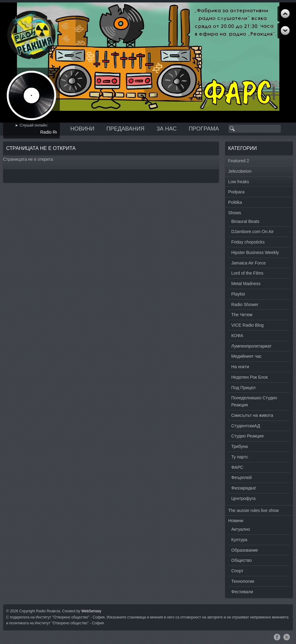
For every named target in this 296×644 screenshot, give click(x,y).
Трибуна (240, 446)
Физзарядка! (244, 488)
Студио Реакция (247, 436)
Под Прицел (243, 388)
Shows (235, 213)
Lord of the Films (247, 273)
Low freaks (239, 182)
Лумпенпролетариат (251, 346)
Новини (82, 129)
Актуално (241, 529)
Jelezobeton (240, 171)
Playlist (238, 294)
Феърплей (241, 477)
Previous (285, 31)
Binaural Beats (245, 221)
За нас (166, 129)
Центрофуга (243, 498)
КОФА (237, 336)
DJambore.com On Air (253, 231)
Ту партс (240, 457)
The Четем (242, 315)
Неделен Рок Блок (249, 377)
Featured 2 (239, 161)
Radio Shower (245, 304)
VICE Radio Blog (247, 325)
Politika (235, 202)
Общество (242, 560)
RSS (287, 637)
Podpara (236, 192)
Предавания (125, 129)
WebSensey (91, 611)
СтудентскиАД (246, 426)
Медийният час (247, 356)
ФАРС (237, 467)
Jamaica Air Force (249, 263)
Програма (204, 129)
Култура (239, 540)
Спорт (237, 571)
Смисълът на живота (252, 415)
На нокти (240, 367)
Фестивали (242, 592)
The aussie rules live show (253, 510)
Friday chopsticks (248, 242)
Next (285, 14)
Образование (245, 550)
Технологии (243, 581)
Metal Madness (246, 284)
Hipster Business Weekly (255, 252)
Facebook (277, 637)
